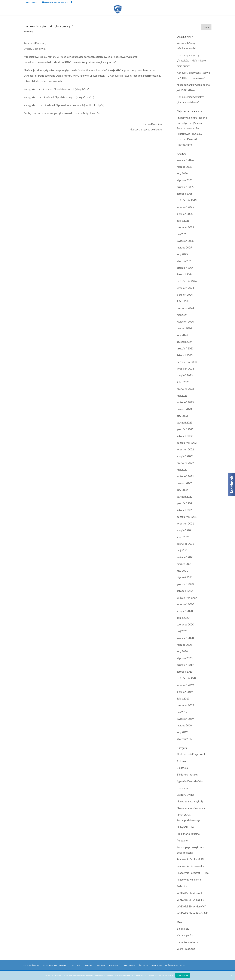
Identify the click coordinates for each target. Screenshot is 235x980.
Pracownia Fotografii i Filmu (193, 873)
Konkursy (28, 31)
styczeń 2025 (184, 261)
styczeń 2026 (184, 180)
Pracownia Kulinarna (189, 879)
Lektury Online (185, 795)
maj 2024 (182, 315)
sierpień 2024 (185, 295)
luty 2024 (182, 335)
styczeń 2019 (184, 739)
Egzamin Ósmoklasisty (190, 781)
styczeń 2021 (184, 577)
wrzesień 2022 (185, 449)
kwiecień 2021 (185, 557)
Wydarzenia (100, 8)
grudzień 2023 (185, 348)
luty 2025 (182, 254)
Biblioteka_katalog (187, 774)
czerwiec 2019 (185, 705)
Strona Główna (25, 8)
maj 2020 (182, 631)
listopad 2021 (185, 510)
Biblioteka (174, 8)
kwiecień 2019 (185, 719)
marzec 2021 (184, 564)
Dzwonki (88, 965)
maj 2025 (182, 234)
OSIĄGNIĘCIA (185, 827)
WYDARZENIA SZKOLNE (192, 913)
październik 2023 (187, 362)
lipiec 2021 (183, 537)
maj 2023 (182, 396)
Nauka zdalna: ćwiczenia (191, 808)
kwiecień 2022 (185, 476)
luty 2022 (182, 490)
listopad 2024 (185, 274)
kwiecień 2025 (185, 241)
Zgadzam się (183, 975)
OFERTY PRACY (117, 12)
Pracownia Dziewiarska (190, 866)
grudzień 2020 (185, 584)
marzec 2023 (184, 409)
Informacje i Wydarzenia (55, 965)
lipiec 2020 (183, 618)
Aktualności (184, 761)
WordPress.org (186, 949)
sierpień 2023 (185, 375)
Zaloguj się (183, 929)
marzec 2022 (184, 483)
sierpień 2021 (185, 530)
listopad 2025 (185, 194)
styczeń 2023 (184, 422)
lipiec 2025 (183, 221)
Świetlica (182, 886)
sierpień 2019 (185, 692)
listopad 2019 (185, 672)
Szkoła (46, 8)
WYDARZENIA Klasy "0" (191, 906)
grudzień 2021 (185, 503)
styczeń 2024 (184, 342)
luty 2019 (182, 732)
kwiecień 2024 (185, 321)
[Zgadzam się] (231, 975)
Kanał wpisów (185, 935)
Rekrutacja (193, 8)
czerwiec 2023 (185, 389)
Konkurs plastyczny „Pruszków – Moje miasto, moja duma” (192, 60)
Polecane (182, 840)
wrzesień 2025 (185, 207)
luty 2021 (182, 571)
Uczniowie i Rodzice (71, 8)
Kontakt (211, 8)
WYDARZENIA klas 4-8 (190, 900)
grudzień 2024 (185, 268)
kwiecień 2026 (185, 160)
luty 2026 (182, 173)
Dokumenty (154, 8)
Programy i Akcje (127, 8)
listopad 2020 (185, 591)
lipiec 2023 (183, 382)
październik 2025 (187, 200)
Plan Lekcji (75, 965)
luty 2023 (182, 416)
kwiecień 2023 (185, 402)
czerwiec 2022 (185, 463)
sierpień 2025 (185, 214)
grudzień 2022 (185, 429)
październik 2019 (187, 678)
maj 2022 (182, 470)
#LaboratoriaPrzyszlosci (191, 754)
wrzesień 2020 (185, 604)
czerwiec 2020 (185, 624)
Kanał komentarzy (187, 942)
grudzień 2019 (185, 665)
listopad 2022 (185, 436)
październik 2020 (187, 597)
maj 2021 (182, 550)
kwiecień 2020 (185, 638)
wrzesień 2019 (185, 685)
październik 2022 (187, 443)
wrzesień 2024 (185, 288)
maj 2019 (182, 712)
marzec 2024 (184, 328)
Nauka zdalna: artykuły (190, 801)
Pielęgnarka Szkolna (188, 834)
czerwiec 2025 (185, 227)
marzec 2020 (184, 645)
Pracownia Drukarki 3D (190, 859)
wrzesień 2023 (185, 369)
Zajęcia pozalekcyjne (175, 965)
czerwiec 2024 (185, 308)
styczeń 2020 (184, 658)
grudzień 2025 (185, 187)
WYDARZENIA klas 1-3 (190, 893)
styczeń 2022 (184, 497)
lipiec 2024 (183, 301)
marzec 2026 (184, 167)
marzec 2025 (184, 247)
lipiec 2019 (183, 698)
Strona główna (31, 965)
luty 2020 (182, 651)
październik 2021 (187, 517)
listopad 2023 (185, 355)
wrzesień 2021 (185, 523)
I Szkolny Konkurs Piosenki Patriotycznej (189, 139)
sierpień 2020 (185, 611)
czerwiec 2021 (185, 544)
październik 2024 (187, 281)
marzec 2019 (184, 725)
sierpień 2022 (185, 456)
